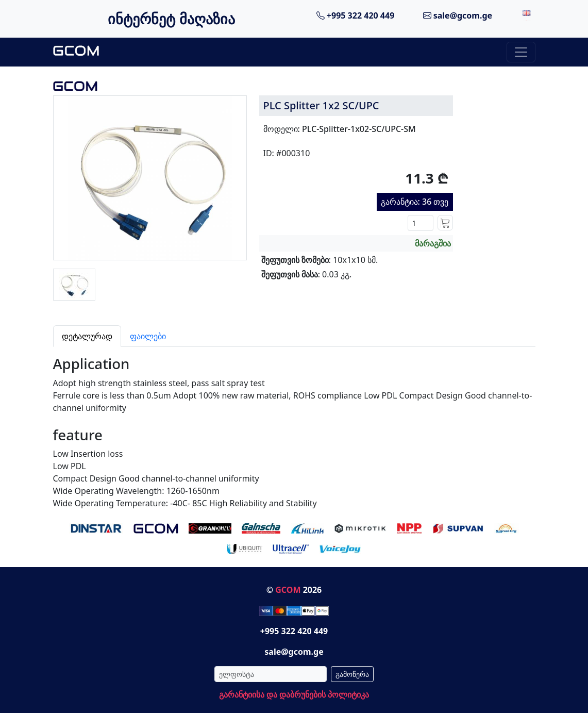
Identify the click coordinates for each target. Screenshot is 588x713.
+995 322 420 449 (356, 15)
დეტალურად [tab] (87, 336)
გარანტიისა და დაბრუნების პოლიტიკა (294, 694)
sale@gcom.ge (458, 15)
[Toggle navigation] (521, 52)
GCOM (288, 590)
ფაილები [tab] (148, 336)
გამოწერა (352, 674)
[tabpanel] (294, 428)
